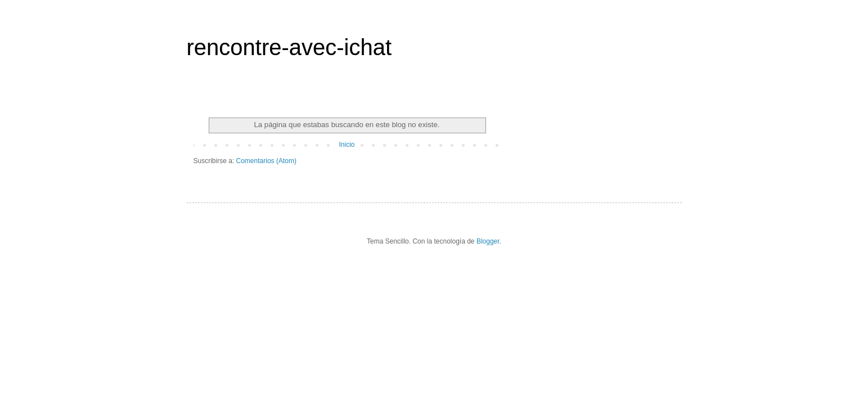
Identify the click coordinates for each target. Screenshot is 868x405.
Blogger (488, 241)
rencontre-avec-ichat (289, 47)
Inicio (347, 145)
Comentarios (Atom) (266, 161)
